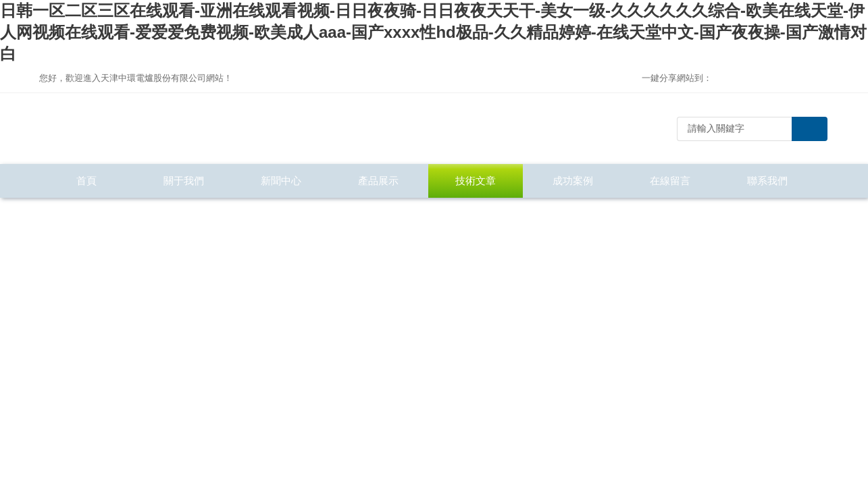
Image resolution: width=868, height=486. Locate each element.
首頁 (86, 181)
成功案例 (573, 181)
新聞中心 (281, 181)
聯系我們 (767, 181)
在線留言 (670, 181)
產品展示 (378, 181)
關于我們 (184, 181)
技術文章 (476, 181)
